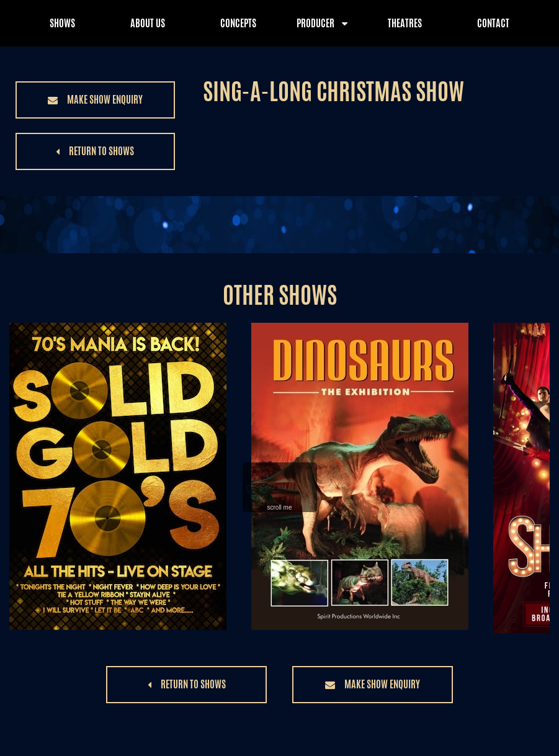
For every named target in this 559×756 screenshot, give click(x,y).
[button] (95, 100)
